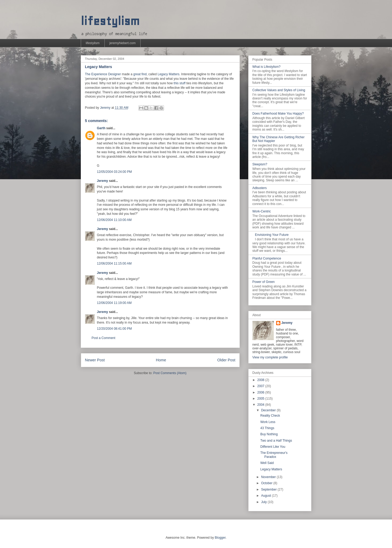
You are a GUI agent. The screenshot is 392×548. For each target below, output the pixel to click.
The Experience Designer (103, 74)
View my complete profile (270, 357)
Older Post (226, 360)
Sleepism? (260, 164)
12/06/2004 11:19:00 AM (114, 303)
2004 (261, 405)
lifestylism (110, 21)
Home (161, 360)
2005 (261, 399)
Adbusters (260, 188)
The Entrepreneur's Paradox (274, 455)
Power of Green (264, 282)
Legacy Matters (168, 74)
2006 (261, 392)
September (269, 490)
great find (140, 74)
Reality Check (270, 416)
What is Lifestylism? (267, 67)
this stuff (179, 83)
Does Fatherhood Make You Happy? (278, 114)
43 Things (267, 428)
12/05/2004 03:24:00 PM (114, 172)
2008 (261, 380)
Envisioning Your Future (272, 235)
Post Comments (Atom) (170, 373)
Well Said (267, 463)
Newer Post (95, 360)
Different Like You (273, 447)
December (269, 410)
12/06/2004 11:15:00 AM (114, 263)
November (269, 477)
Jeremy (103, 181)
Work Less (268, 422)
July (264, 502)
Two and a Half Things (276, 441)
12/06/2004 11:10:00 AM (114, 220)
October (267, 483)
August (266, 496)
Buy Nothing (269, 434)
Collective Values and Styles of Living (279, 90)
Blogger (220, 538)
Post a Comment (104, 338)
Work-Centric (262, 211)
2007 (261, 386)
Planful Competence (267, 258)
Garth (101, 128)
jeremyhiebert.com (123, 43)
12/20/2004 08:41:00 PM (114, 329)
